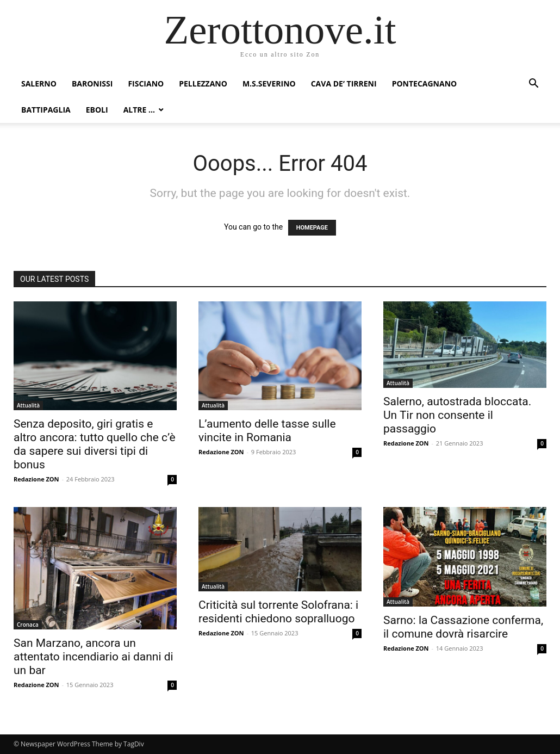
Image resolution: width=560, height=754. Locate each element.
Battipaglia (46, 110)
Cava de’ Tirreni (344, 84)
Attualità (28, 405)
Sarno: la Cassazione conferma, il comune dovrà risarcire (463, 627)
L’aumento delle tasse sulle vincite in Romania (267, 431)
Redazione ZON (36, 479)
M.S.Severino (269, 84)
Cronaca (28, 625)
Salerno (39, 84)
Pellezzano (203, 84)
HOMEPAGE (312, 228)
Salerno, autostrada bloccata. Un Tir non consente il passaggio (457, 415)
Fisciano (146, 84)
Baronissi (92, 84)
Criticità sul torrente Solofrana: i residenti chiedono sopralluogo (278, 612)
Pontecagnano (425, 84)
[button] (533, 85)
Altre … (139, 110)
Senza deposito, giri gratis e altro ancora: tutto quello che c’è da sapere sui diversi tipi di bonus (95, 444)
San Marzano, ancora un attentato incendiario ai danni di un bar (94, 657)
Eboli (97, 110)
